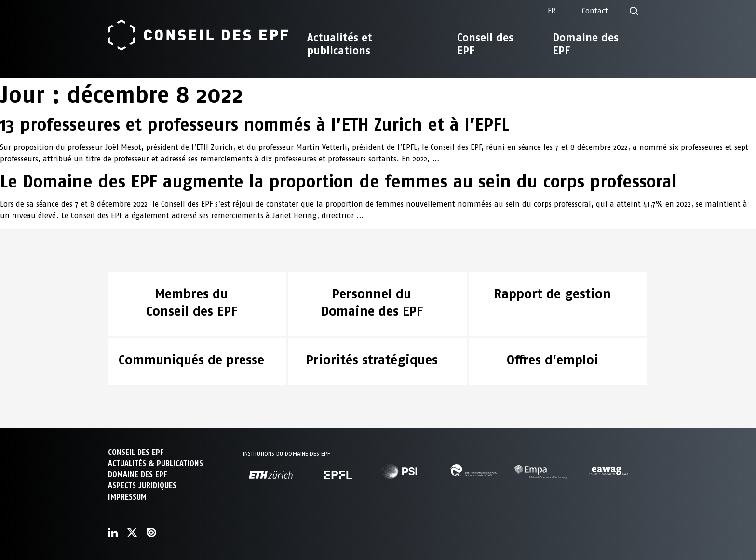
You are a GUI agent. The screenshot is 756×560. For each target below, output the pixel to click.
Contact (595, 11)
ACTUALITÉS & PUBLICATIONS (155, 463)
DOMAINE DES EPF (137, 474)
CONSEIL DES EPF (136, 452)
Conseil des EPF (485, 44)
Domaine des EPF (586, 44)
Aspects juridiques (142, 486)
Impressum (127, 497)
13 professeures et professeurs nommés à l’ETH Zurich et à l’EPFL (255, 125)
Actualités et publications (340, 44)
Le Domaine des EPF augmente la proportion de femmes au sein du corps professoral (338, 181)
